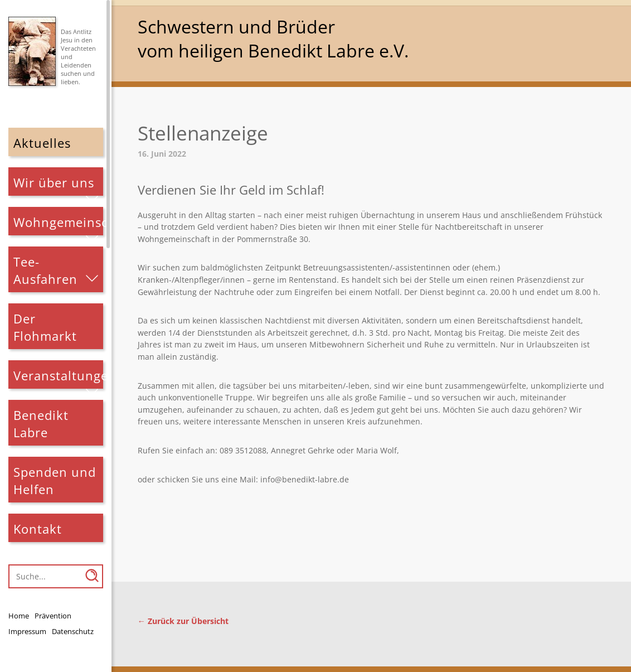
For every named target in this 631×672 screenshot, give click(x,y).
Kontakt (38, 529)
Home (19, 616)
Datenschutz (73, 631)
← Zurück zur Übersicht (183, 621)
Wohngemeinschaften (59, 222)
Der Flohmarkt (45, 327)
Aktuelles (42, 143)
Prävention (53, 616)
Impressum (27, 631)
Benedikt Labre (41, 424)
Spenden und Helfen (55, 481)
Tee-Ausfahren (45, 270)
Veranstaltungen (59, 376)
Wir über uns (54, 183)
